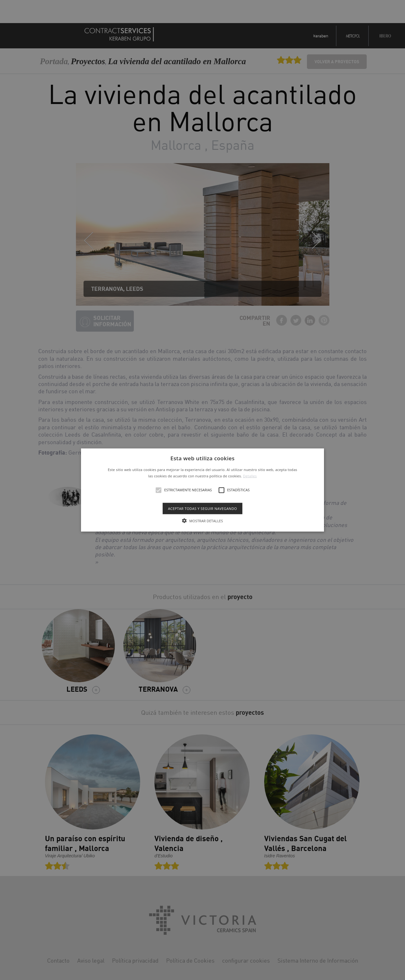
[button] (202, 490)
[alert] (202, 490)
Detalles (250, 476)
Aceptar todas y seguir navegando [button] (202, 508)
